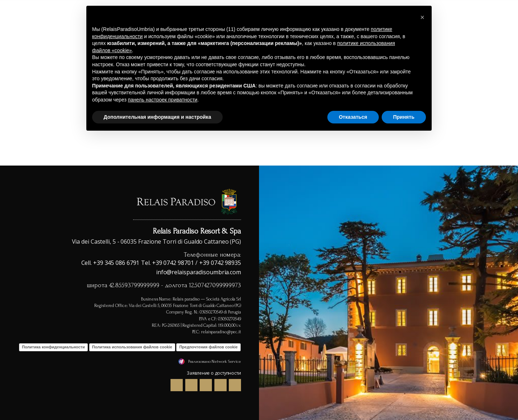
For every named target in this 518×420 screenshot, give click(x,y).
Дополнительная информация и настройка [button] (157, 117)
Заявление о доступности (214, 373)
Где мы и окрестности (470, 22)
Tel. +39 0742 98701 (167, 263)
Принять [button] (404, 117)
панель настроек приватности (162, 100)
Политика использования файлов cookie (132, 347)
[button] (422, 17)
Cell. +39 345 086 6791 (110, 263)
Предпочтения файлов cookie (208, 347)
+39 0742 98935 (220, 263)
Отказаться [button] (353, 117)
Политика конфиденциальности (53, 347)
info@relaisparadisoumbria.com (199, 272)
